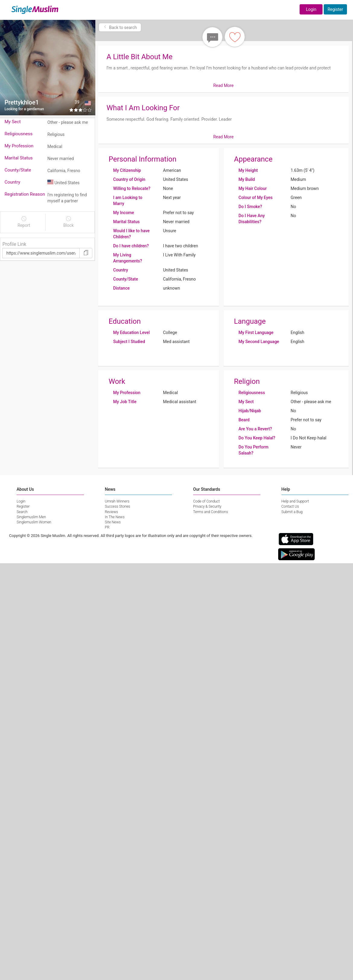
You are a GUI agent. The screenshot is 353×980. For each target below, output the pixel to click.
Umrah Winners (117, 501)
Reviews (112, 512)
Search (22, 512)
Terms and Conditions (211, 512)
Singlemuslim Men (31, 517)
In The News (115, 517)
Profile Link (14, 244)
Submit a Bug (292, 512)
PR (107, 527)
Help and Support (295, 501)
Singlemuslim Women (34, 522)
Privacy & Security (207, 506)
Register (335, 9)
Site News (113, 522)
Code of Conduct (206, 501)
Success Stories (118, 506)
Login (311, 9)
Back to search (120, 27)
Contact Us (290, 506)
